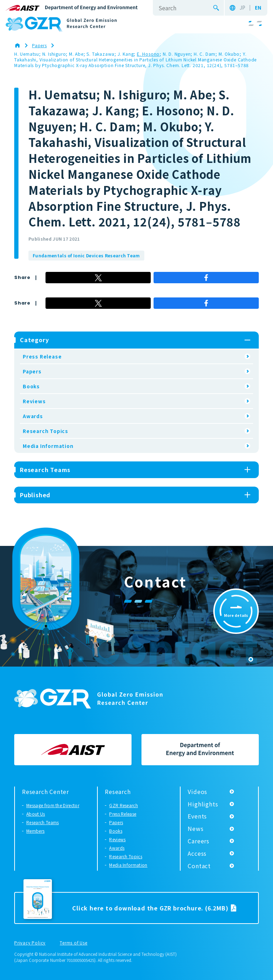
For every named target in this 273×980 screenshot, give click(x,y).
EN (258, 8)
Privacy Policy (30, 943)
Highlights (203, 804)
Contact (199, 866)
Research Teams (42, 822)
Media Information (48, 446)
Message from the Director (53, 805)
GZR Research (124, 805)
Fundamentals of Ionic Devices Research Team (86, 255)
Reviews (34, 401)
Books (31, 386)
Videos (197, 792)
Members (35, 831)
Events (197, 816)
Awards (33, 416)
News (196, 828)
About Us (36, 814)
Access (197, 853)
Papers (32, 371)
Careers (199, 841)
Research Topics (45, 431)
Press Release (42, 356)
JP (242, 8)
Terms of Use (74, 943)
